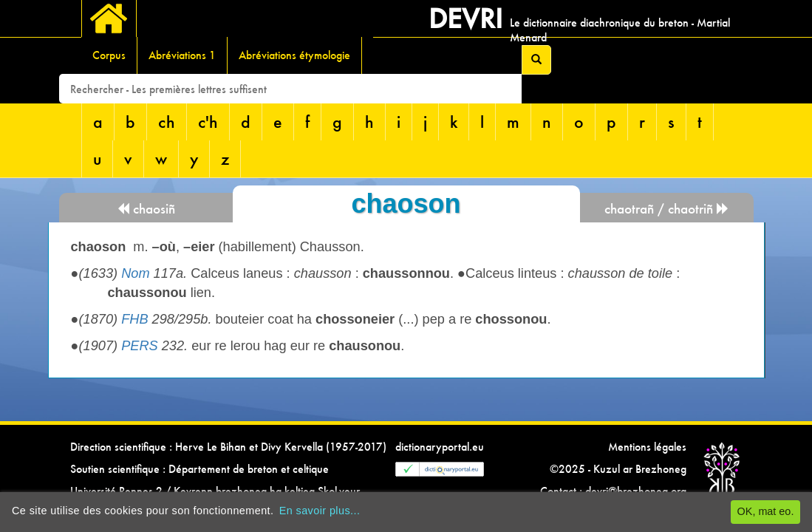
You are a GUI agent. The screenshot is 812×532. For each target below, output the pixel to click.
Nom (135, 273)
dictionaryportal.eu (440, 447)
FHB (134, 319)
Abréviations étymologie (294, 55)
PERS (140, 346)
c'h (208, 122)
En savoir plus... (320, 511)
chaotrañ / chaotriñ (667, 209)
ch (167, 122)
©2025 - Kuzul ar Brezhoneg (618, 469)
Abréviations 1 (182, 55)
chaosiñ (146, 209)
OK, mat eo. (766, 511)
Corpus (109, 55)
